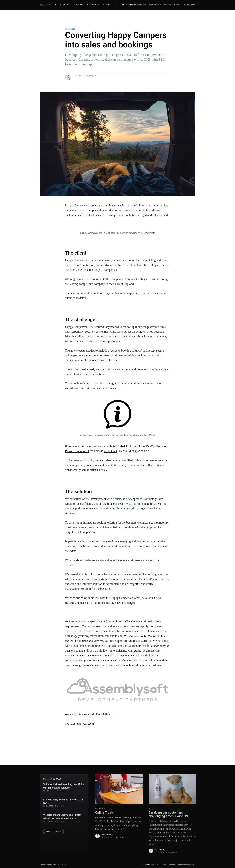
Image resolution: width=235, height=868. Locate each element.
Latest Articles (64, 5)
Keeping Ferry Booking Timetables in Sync (63, 801)
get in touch (112, 451)
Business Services (172, 5)
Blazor (79, 5)
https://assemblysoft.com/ (80, 727)
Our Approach (189, 5)
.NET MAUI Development (131, 655)
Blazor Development (77, 451)
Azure (133, 446)
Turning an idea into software (133, 5)
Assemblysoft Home (187, 865)
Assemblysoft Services (49, 865)
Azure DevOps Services (153, 446)
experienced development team (131, 659)
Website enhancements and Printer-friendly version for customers (63, 816)
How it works (155, 5)
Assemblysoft (73, 718)
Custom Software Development (125, 621)
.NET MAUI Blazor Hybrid (99, 5)
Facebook (161, 865)
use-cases (70, 29)
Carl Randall (107, 835)
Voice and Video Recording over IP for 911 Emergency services (64, 786)
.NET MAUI (120, 446)
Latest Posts (149, 865)
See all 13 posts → (54, 831)
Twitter (172, 865)
